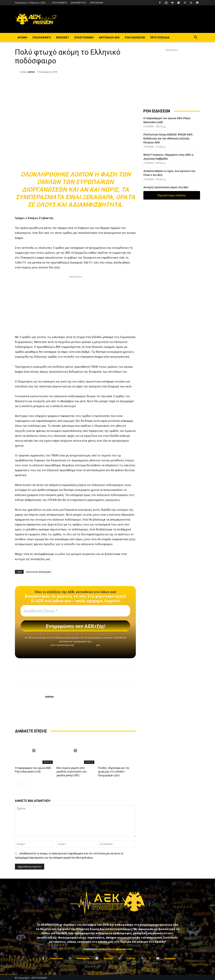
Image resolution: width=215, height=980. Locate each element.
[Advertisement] (75, 305)
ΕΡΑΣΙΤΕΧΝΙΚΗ (84, 37)
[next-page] (23, 784)
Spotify (108, 957)
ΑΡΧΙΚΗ (22, 37)
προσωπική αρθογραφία (39, 572)
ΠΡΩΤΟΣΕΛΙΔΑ (160, 37)
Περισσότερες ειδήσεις (172, 195)
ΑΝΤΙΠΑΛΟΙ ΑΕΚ (109, 37)
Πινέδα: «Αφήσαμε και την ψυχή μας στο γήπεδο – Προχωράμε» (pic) (116, 771)
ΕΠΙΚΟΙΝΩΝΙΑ (96, 3)
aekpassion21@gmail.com (115, 948)
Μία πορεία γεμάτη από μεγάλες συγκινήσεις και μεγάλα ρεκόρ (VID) (75, 771)
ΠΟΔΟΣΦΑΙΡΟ (42, 37)
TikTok (131, 957)
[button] (196, 38)
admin (31, 72)
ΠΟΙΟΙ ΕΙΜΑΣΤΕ (59, 3)
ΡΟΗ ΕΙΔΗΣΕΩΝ (135, 37)
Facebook (56, 957)
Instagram (83, 957)
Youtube (170, 957)
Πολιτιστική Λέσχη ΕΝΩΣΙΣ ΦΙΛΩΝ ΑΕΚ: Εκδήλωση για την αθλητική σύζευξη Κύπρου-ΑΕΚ (168, 138)
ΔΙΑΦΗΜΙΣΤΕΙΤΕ (78, 3)
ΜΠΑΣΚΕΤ (63, 37)
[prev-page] (17, 784)
